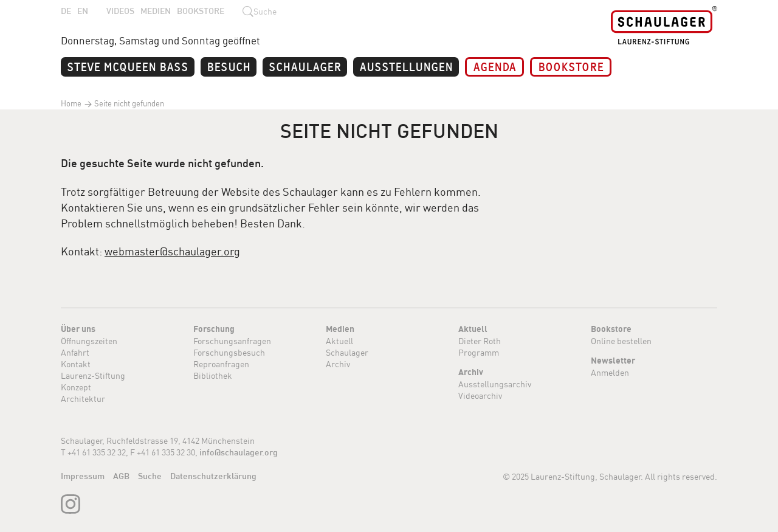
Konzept (76, 387)
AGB (121, 476)
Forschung (214, 329)
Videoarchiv (480, 396)
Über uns (78, 329)
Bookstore (201, 11)
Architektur (83, 399)
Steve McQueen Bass (128, 66)
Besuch (229, 66)
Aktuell (339, 341)
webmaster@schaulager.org (172, 251)
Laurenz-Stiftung (93, 375)
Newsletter (613, 361)
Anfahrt (75, 352)
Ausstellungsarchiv (495, 384)
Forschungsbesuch (229, 352)
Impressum (83, 476)
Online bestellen (621, 341)
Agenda (494, 66)
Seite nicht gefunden (128, 103)
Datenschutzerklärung (213, 476)
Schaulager (305, 66)
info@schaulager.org (239, 452)
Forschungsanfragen (232, 341)
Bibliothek (213, 375)
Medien (156, 11)
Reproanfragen (221, 364)
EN (83, 11)
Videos (120, 11)
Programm (479, 352)
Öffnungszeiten (89, 341)
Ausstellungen (406, 66)
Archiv (338, 364)
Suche (150, 476)
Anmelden (610, 372)
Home (71, 103)
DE (66, 11)
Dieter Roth (480, 341)
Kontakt (76, 364)
